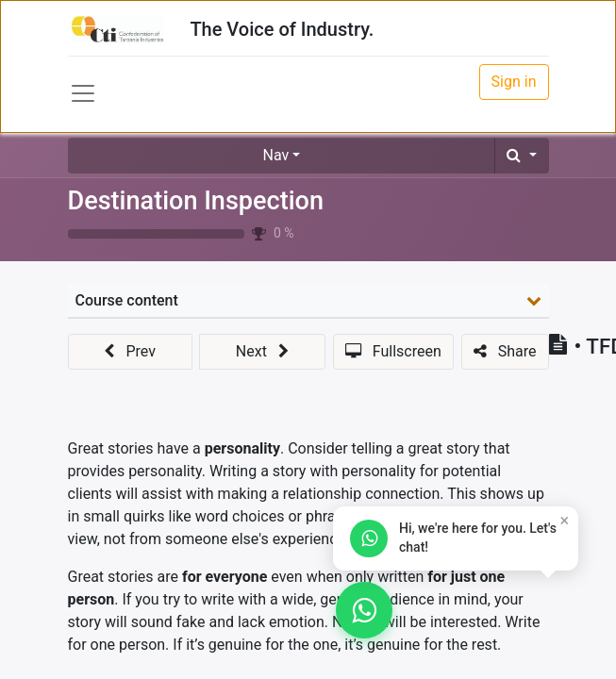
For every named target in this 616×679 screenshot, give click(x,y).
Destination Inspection (196, 201)
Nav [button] (276, 155)
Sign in (514, 82)
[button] (521, 156)
